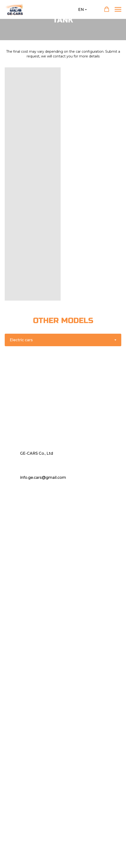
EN (81, 10)
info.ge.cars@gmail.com (43, 477)
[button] (107, 9)
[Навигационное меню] (118, 9)
